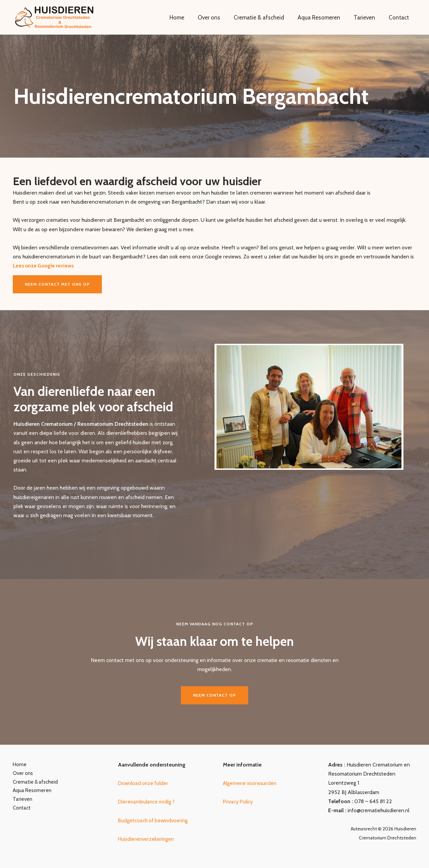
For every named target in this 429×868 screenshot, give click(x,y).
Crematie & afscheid (266, 17)
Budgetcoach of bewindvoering (154, 820)
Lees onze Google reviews (45, 266)
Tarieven (367, 17)
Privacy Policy (239, 802)
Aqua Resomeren (324, 17)
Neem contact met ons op (57, 284)
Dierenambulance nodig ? (148, 802)
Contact (400, 17)
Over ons (218, 17)
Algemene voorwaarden (251, 783)
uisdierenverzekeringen (149, 839)
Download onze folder (144, 783)
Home (188, 17)
